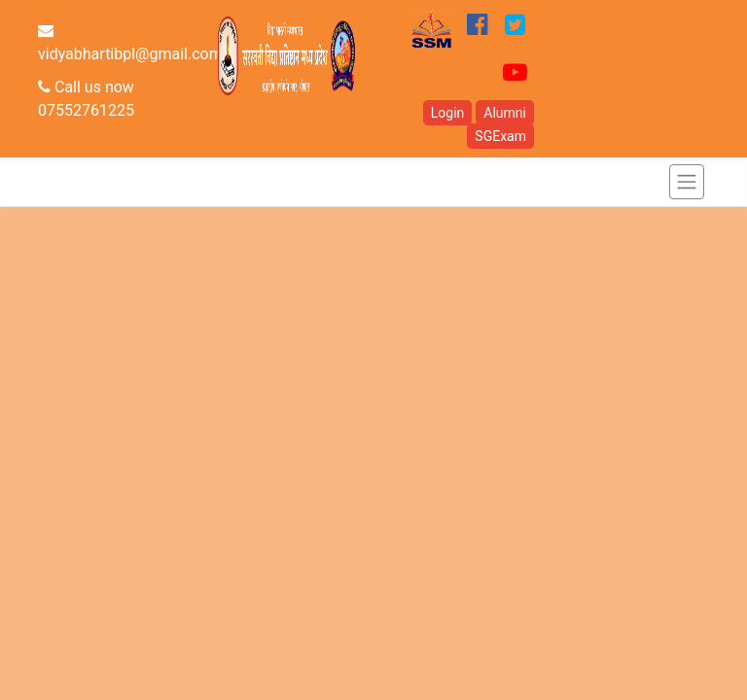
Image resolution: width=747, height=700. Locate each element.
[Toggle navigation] (687, 182)
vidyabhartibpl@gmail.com (130, 43)
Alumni (505, 113)
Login (448, 113)
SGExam (500, 136)
